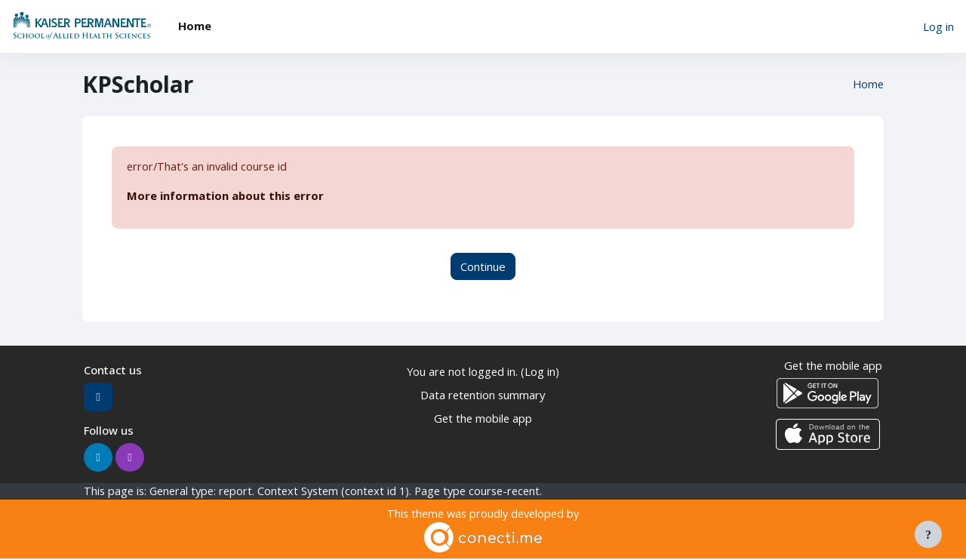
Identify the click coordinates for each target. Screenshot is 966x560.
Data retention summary (483, 395)
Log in (938, 26)
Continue (483, 266)
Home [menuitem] (195, 26)
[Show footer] (928, 534)
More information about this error (226, 196)
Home (868, 85)
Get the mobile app (483, 418)
